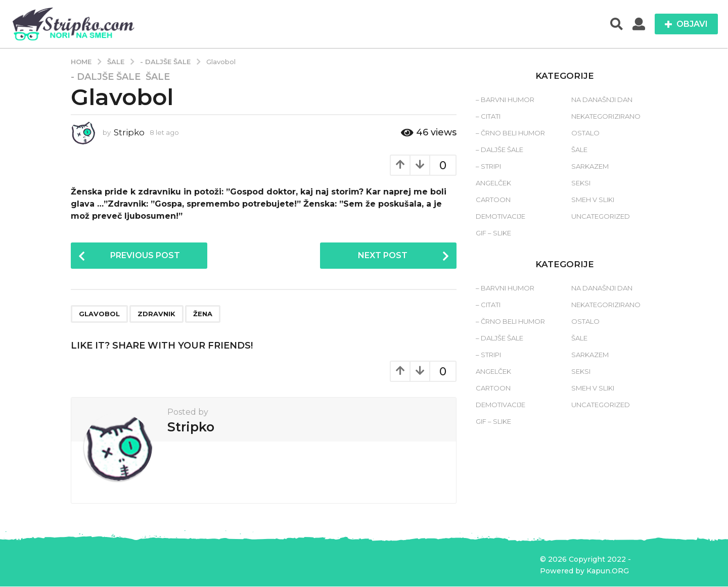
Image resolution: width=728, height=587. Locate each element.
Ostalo (585, 133)
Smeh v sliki (593, 200)
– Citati (488, 116)
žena (203, 314)
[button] (617, 24)
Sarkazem (590, 166)
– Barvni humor (505, 100)
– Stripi (488, 166)
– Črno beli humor (510, 133)
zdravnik (156, 314)
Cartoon (493, 200)
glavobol (99, 314)
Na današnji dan (602, 100)
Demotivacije (500, 216)
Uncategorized (601, 216)
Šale (158, 77)
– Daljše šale (499, 150)
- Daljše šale (106, 77)
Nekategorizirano (606, 116)
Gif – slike (493, 233)
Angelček (493, 183)
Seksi (581, 183)
